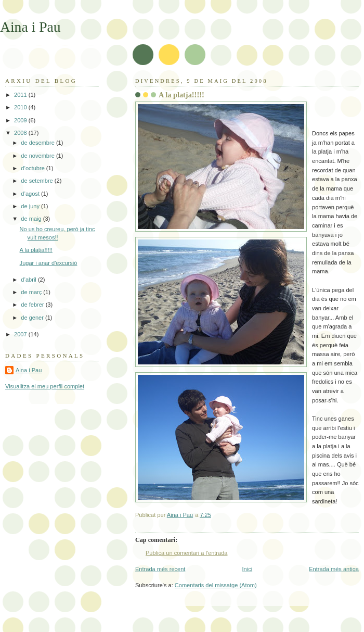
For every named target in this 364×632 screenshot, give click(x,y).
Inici (247, 569)
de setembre (37, 181)
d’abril (29, 280)
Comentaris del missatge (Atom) (216, 585)
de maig (32, 219)
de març (32, 292)
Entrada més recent (160, 569)
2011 (21, 95)
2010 (21, 107)
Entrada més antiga (334, 569)
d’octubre (34, 168)
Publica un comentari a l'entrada (186, 553)
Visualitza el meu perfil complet (45, 386)
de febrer (33, 305)
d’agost (31, 194)
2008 (21, 133)
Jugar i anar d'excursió (49, 263)
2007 (21, 334)
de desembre (38, 143)
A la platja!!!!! (36, 250)
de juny (31, 206)
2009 (21, 120)
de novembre (38, 156)
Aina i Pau (30, 27)
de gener (33, 318)
